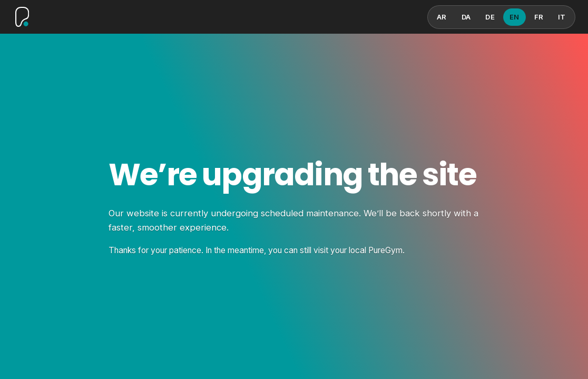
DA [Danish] (466, 17)
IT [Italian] (562, 17)
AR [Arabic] (442, 17)
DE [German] (490, 17)
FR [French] (539, 17)
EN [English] (514, 17)
